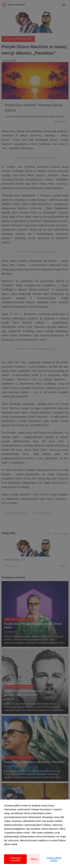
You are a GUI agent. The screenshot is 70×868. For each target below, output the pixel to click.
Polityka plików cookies (54, 859)
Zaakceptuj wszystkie (15, 859)
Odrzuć (34, 859)
